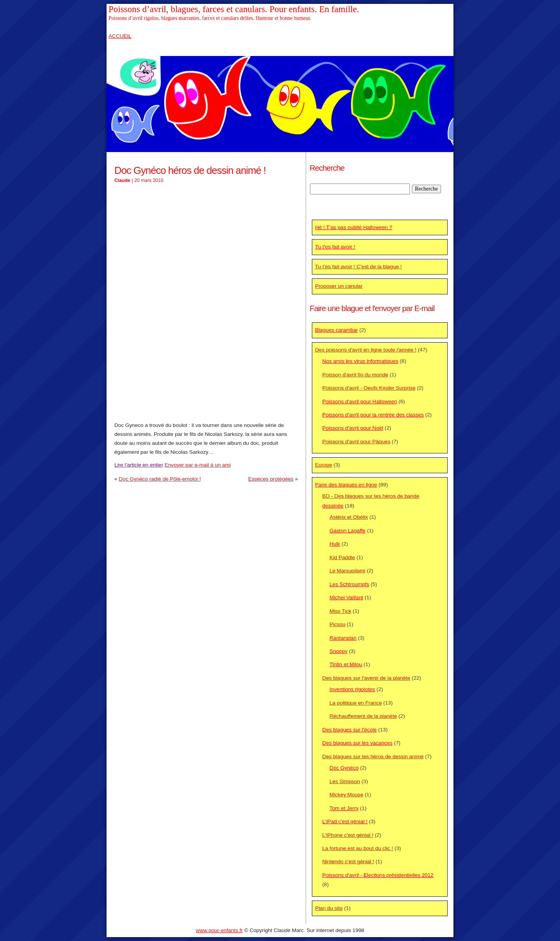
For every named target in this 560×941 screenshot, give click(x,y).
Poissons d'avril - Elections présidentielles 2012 (378, 875)
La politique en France (356, 703)
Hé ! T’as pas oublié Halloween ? (353, 227)
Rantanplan (343, 638)
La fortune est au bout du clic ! (358, 848)
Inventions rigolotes (352, 689)
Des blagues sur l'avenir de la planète (366, 678)
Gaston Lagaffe (347, 531)
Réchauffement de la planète (363, 716)
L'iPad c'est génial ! (345, 821)
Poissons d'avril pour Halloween (360, 401)
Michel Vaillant (346, 597)
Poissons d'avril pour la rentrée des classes (373, 415)
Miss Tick (340, 611)
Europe (324, 465)
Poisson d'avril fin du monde (355, 375)
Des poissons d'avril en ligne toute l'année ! (366, 350)
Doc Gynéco (344, 768)
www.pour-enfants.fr (219, 930)
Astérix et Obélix (349, 517)
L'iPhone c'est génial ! (348, 835)
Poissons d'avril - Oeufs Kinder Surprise (369, 388)
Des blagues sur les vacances (358, 743)
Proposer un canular (339, 286)
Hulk (335, 544)
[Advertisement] (206, 246)
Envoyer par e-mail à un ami (198, 465)
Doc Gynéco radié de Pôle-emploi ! (160, 479)
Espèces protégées (271, 479)
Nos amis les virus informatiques (360, 361)
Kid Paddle (342, 557)
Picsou (337, 624)
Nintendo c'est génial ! (348, 861)
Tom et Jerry (344, 808)
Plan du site (329, 908)
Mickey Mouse (346, 795)
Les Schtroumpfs (349, 584)
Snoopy (338, 651)
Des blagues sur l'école (350, 730)
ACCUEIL (120, 36)
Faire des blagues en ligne (346, 485)
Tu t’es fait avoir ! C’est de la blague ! (358, 267)
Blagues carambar (336, 330)
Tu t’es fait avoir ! (335, 247)
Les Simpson (345, 781)
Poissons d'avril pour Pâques (356, 442)
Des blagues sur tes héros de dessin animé (373, 756)
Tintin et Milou (346, 664)
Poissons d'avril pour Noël (353, 428)
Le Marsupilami (347, 571)
